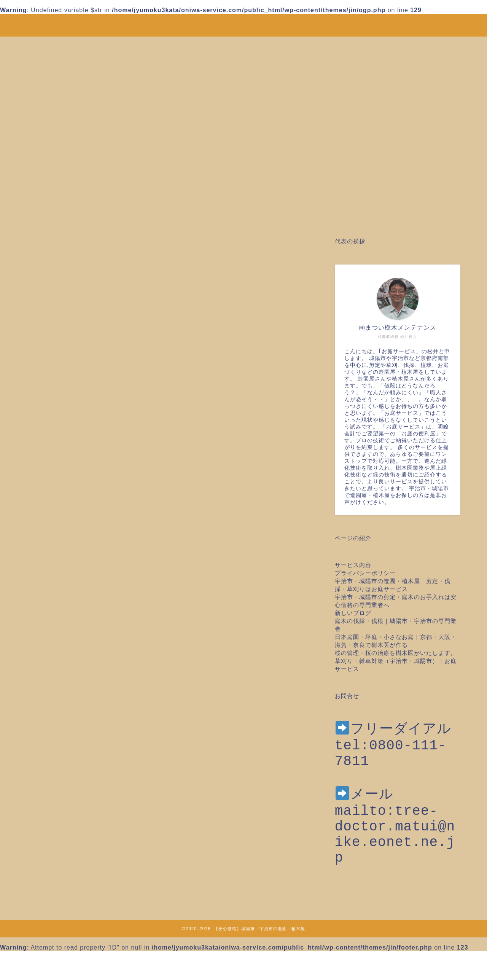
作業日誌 (70, 653)
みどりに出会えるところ (93, 592)
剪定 (64, 663)
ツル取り (70, 623)
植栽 (64, 764)
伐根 (64, 643)
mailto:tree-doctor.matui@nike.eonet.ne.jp (395, 851)
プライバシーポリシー (365, 573)
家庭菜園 (70, 684)
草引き (67, 845)
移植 (64, 795)
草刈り (67, 836)
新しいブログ (353, 613)
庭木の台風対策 (80, 694)
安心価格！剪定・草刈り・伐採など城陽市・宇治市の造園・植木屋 (243, 21)
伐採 (64, 633)
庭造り (67, 704)
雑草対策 (70, 866)
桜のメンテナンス (83, 744)
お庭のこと (73, 582)
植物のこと (73, 785)
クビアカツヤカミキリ (89, 603)
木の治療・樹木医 (83, 724)
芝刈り (67, 815)
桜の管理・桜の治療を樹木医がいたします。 (396, 653)
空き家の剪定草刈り (86, 805)
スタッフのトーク (83, 613)
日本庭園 (70, 714)
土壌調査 (70, 673)
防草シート (73, 856)
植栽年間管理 (76, 775)
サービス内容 (353, 565)
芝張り (67, 825)
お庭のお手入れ (80, 572)
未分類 (67, 734)
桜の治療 (70, 755)
